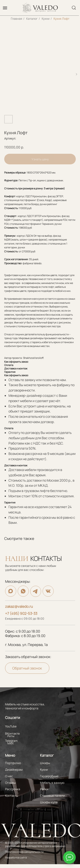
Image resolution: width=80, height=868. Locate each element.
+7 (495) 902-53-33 (21, 613)
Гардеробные (49, 776)
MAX (10, 743)
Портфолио (13, 763)
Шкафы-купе (49, 802)
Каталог (32, 19)
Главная (17, 19)
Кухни (46, 19)
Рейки (44, 789)
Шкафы (45, 763)
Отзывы (10, 783)
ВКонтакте (12, 733)
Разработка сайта (16, 858)
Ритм (11, 736)
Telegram (11, 741)
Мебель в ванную (52, 783)
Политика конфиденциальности (24, 852)
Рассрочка (13, 789)
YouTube (11, 726)
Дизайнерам (14, 769)
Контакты (12, 796)
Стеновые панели (52, 796)
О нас (9, 776)
